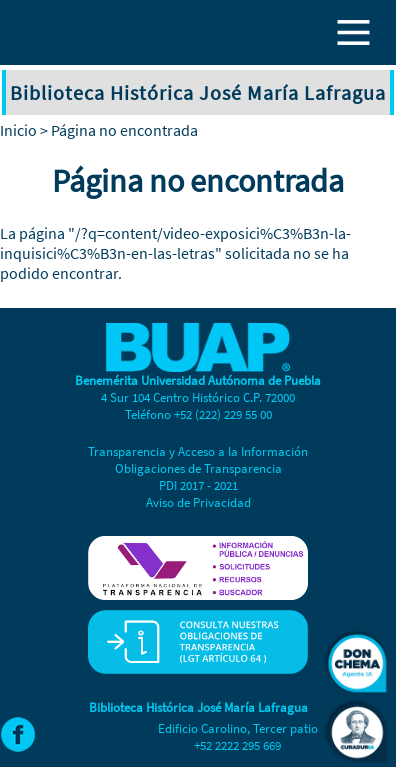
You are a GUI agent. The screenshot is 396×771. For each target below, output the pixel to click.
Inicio (18, 130)
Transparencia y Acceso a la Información (198, 451)
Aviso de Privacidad (198, 502)
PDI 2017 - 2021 (198, 485)
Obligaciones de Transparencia (198, 468)
